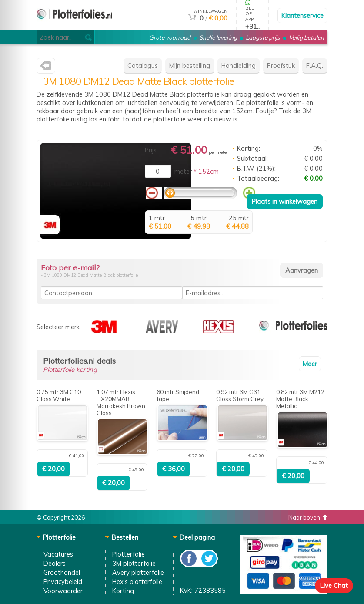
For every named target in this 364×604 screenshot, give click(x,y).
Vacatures (58, 554)
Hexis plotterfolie (137, 582)
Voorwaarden (64, 591)
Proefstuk (281, 66)
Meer (310, 364)
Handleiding (239, 66)
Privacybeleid (63, 582)
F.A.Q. (315, 66)
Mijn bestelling (190, 66)
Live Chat (334, 585)
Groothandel (62, 572)
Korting (123, 591)
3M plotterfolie (134, 563)
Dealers (55, 563)
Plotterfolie (129, 554)
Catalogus (143, 66)
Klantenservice (302, 15)
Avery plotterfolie (138, 572)
